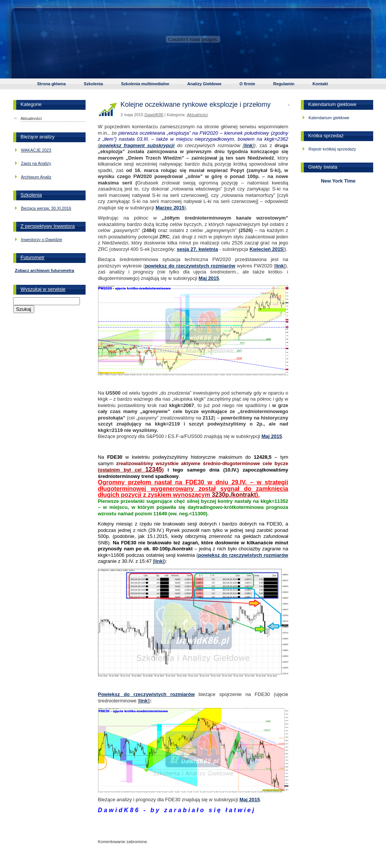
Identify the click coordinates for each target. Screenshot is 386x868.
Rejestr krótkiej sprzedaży (332, 149)
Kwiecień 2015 (266, 249)
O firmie (247, 84)
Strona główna (52, 84)
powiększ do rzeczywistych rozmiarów (190, 266)
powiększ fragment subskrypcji (137, 145)
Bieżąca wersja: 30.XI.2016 (46, 208)
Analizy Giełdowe (204, 84)
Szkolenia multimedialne (145, 84)
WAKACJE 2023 (36, 150)
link (248, 145)
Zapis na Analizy (36, 163)
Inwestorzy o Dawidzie (42, 240)
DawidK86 (154, 115)
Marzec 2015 (170, 208)
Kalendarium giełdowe (329, 118)
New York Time (337, 181)
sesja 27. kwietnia (197, 249)
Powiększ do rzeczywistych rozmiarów (146, 694)
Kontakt (320, 84)
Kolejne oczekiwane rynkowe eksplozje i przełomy (196, 104)
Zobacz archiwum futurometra (45, 270)
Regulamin (284, 84)
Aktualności (31, 118)
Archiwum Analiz (36, 177)
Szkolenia (93, 84)
